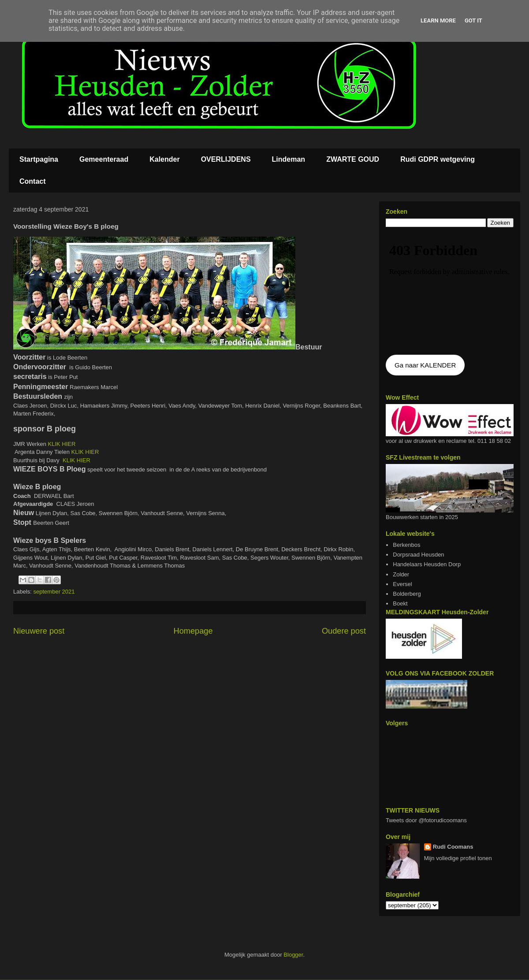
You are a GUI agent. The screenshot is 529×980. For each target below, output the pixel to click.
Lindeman (289, 159)
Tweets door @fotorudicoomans (426, 820)
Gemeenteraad (104, 159)
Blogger (293, 955)
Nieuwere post (39, 631)
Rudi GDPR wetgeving (438, 159)
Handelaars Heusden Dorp (427, 564)
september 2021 (54, 592)
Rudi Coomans (453, 847)
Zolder (401, 574)
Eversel (402, 584)
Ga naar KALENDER (425, 365)
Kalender (164, 159)
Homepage (193, 631)
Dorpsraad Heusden (418, 555)
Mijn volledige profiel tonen (458, 858)
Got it (473, 20)
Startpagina (39, 159)
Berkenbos (406, 545)
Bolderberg (407, 594)
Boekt (400, 603)
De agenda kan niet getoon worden (450, 292)
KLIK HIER (62, 444)
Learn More (438, 20)
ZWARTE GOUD (353, 159)
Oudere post (344, 631)
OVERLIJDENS (226, 159)
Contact (33, 181)
